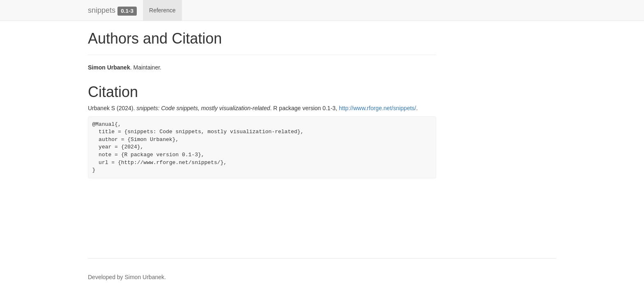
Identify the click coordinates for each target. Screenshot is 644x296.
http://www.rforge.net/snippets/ (377, 108)
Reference (162, 10)
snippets (102, 10)
